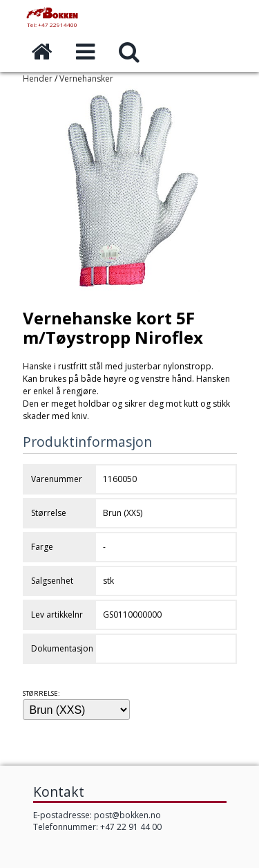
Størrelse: (41, 693)
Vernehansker (86, 79)
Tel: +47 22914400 (52, 25)
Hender (38, 79)
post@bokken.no (127, 815)
